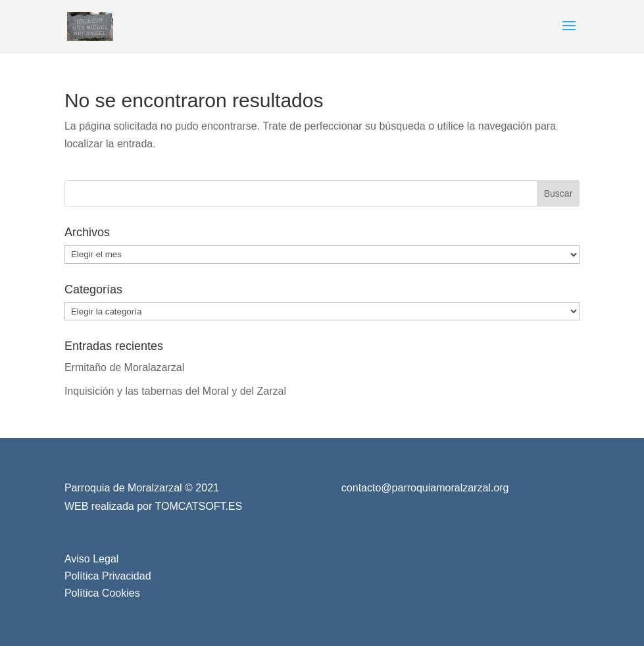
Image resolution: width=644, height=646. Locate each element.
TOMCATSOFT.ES (198, 506)
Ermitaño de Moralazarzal (124, 367)
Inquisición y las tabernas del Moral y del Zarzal (175, 391)
